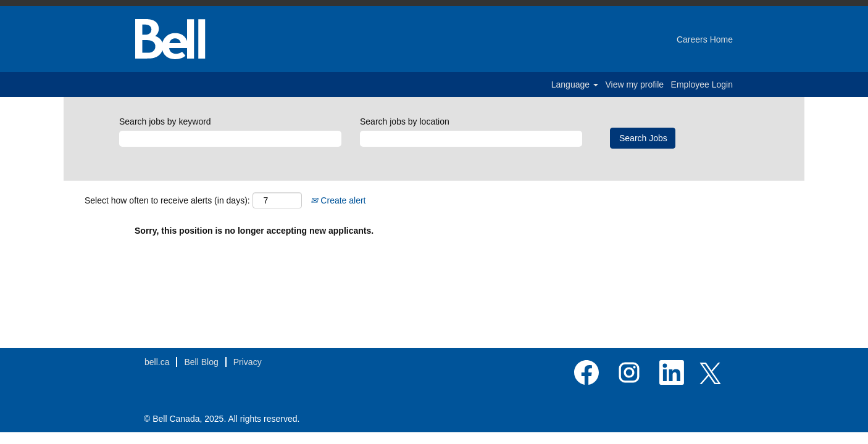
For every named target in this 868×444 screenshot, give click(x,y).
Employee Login (702, 84)
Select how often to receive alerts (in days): (167, 200)
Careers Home (705, 39)
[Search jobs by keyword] (230, 139)
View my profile (634, 84)
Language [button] (575, 84)
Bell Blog (201, 362)
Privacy (248, 362)
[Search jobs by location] (471, 139)
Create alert (338, 200)
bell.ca (157, 362)
